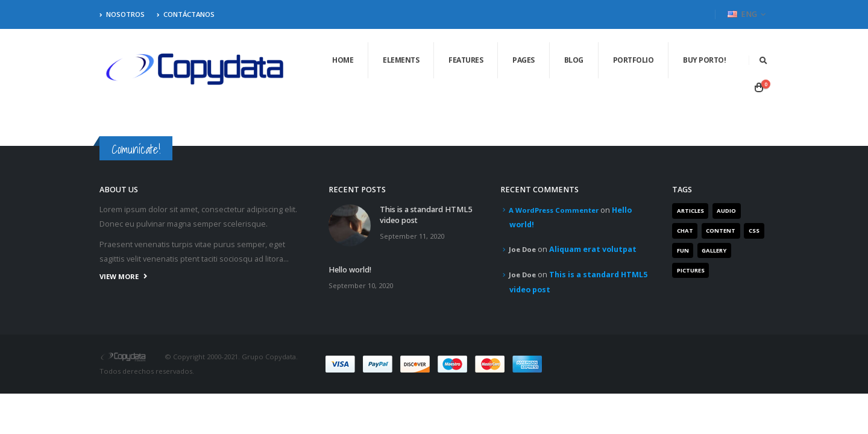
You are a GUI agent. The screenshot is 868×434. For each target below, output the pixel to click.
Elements (401, 60)
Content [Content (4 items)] (721, 231)
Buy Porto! (704, 60)
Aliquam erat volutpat (593, 249)
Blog (574, 60)
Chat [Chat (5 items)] (685, 231)
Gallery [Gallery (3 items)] (714, 250)
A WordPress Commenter (554, 210)
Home (343, 60)
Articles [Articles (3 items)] (690, 211)
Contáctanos (186, 14)
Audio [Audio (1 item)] (726, 211)
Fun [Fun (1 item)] (683, 250)
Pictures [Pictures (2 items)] (691, 270)
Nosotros (122, 14)
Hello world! (350, 270)
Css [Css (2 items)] (754, 231)
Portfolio (634, 60)
